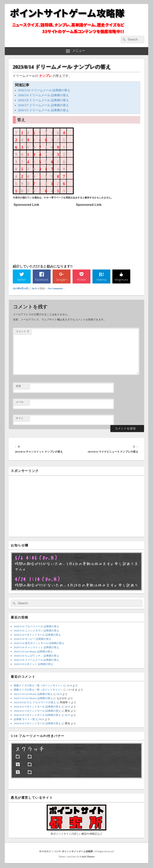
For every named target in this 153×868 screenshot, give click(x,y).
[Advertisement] (43, 234)
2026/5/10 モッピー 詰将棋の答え (33, 639)
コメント (23, 331)
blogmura (121, 279)
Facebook (42, 279)
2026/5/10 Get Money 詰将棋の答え (33, 652)
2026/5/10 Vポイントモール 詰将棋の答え (37, 635)
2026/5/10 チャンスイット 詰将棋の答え (36, 648)
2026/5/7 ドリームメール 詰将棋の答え (43, 105)
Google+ (62, 279)
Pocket (81, 279)
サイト (20, 418)
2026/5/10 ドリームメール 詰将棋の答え (44, 90)
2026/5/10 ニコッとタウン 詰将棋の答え (36, 631)
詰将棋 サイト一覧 (24, 719)
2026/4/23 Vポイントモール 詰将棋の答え (37, 707)
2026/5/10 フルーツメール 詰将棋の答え (36, 627)
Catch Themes (87, 857)
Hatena (101, 279)
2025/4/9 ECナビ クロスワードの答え (35, 703)
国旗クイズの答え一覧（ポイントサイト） (38, 686)
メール (20, 402)
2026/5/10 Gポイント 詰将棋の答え (34, 664)
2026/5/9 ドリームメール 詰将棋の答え (43, 95)
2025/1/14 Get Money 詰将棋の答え (33, 694)
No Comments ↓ (56, 289)
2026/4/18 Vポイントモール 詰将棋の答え (37, 715)
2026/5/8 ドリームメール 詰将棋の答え (43, 100)
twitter (22, 279)
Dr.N (34, 289)
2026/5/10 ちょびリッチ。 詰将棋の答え (36, 656)
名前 (18, 386)
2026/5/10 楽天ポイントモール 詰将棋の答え (39, 643)
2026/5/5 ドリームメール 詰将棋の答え (43, 110)
